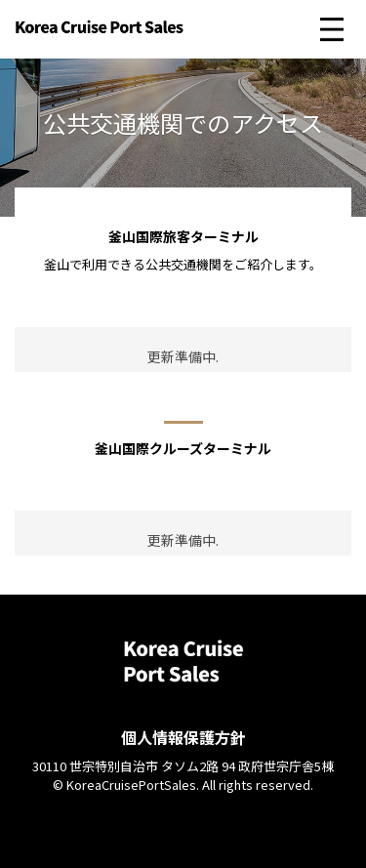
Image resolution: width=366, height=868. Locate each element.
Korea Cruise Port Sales (100, 34)
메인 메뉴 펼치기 (332, 29)
